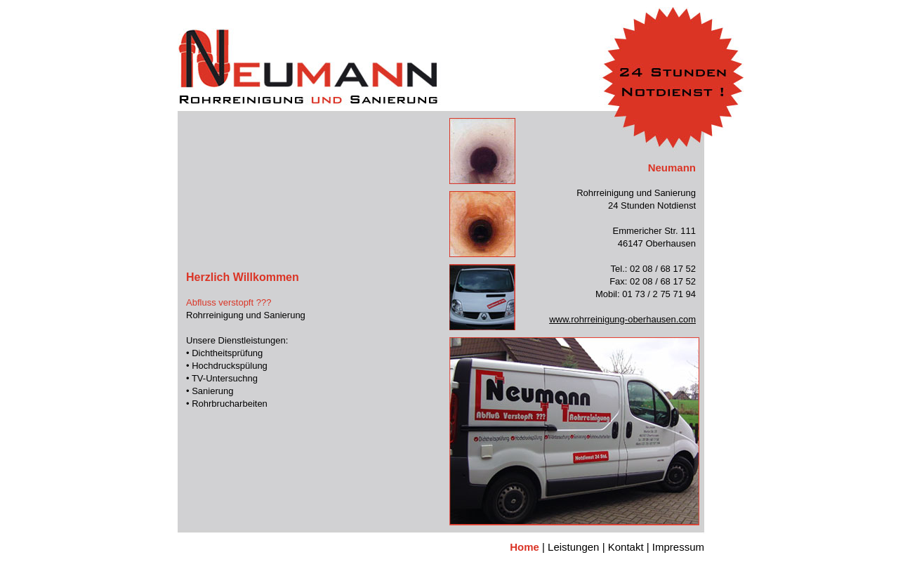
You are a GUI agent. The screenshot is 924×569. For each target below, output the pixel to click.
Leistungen (573, 547)
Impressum (678, 547)
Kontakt (626, 547)
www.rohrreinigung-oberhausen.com (622, 319)
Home (524, 547)
